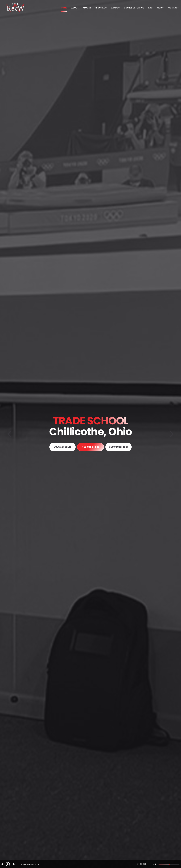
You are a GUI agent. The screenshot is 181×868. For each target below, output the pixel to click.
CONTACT (174, 8)
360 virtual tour (119, 447)
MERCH (160, 8)
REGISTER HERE (91, 447)
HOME (64, 8)
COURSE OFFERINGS (134, 8)
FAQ (150, 8)
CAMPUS (115, 8)
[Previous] (9, 434)
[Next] (172, 434)
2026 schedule (63, 447)
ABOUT (75, 8)
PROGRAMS (101, 8)
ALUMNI (87, 8)
